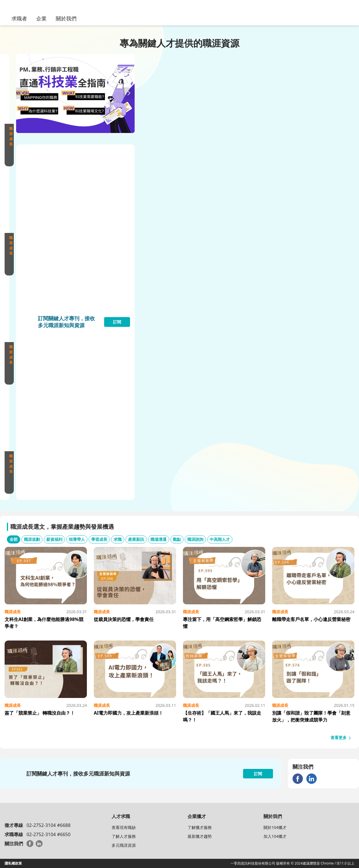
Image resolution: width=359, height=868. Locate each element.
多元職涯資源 (124, 845)
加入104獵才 (275, 836)
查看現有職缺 (124, 827)
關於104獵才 (275, 827)
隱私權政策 (13, 863)
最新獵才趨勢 (200, 836)
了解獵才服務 (200, 827)
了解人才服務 (124, 836)
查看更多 (341, 737)
